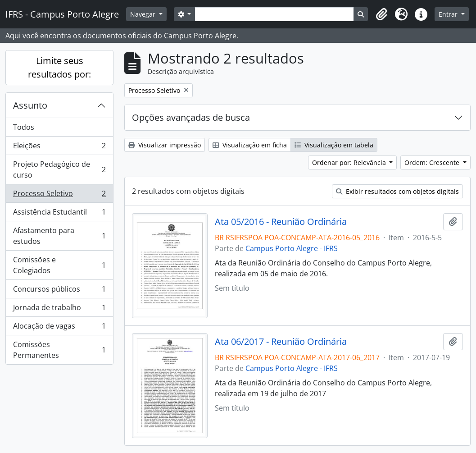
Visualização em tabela (334, 145)
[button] (381, 14)
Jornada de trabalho (59, 309)
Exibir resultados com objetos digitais (397, 191)
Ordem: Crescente (433, 162)
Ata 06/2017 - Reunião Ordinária (281, 342)
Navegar (144, 14)
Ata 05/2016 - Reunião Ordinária (281, 222)
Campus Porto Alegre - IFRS (292, 248)
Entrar (449, 14)
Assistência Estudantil (59, 214)
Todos (24, 127)
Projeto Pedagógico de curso (59, 169)
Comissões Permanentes (59, 350)
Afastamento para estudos (59, 236)
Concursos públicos (59, 291)
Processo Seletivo (59, 195)
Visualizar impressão (165, 145)
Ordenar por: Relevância (350, 162)
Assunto (30, 105)
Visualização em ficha (250, 145)
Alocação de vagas (59, 328)
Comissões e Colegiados (59, 265)
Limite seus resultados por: (59, 67)
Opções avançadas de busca (191, 117)
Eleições (59, 148)
